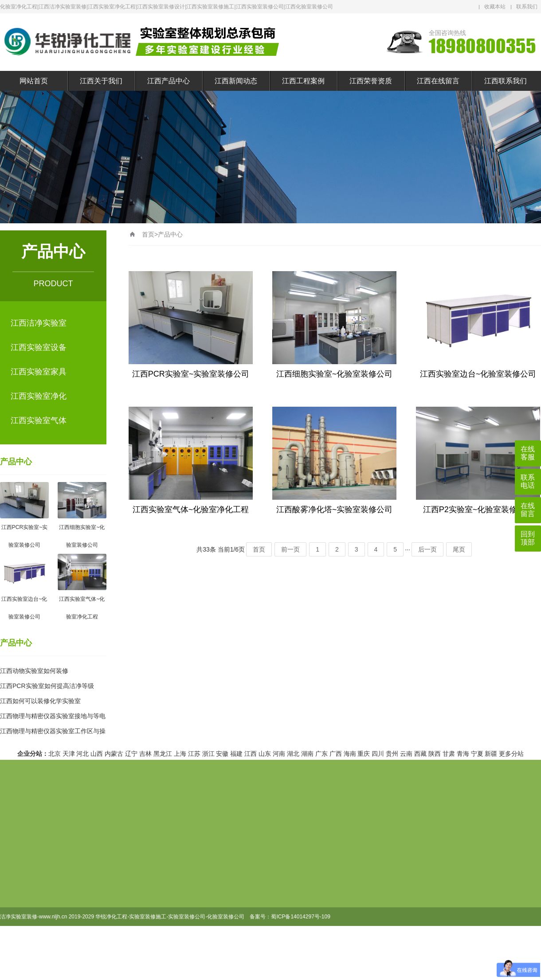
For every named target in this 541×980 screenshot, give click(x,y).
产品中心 (16, 462)
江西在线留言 (438, 81)
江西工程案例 (303, 81)
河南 (279, 754)
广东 (321, 754)
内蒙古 (114, 754)
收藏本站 (495, 7)
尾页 (459, 549)
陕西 (435, 754)
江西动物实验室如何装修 (34, 671)
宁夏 (477, 754)
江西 (251, 754)
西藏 (420, 754)
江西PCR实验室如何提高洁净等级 (47, 686)
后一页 (427, 549)
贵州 (392, 754)
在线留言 (528, 510)
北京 (55, 754)
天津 (69, 754)
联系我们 (527, 7)
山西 (97, 754)
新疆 (491, 754)
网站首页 (34, 81)
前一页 (290, 549)
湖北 (293, 754)
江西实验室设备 (39, 347)
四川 (378, 754)
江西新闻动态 (236, 81)
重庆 (364, 754)
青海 (463, 754)
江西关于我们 (101, 81)
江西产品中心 (169, 81)
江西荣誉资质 (371, 81)
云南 (406, 754)
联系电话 (528, 481)
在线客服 (528, 453)
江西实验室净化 (39, 396)
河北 (82, 754)
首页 (148, 234)
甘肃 (449, 754)
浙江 (208, 754)
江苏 (194, 754)
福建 (236, 754)
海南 (350, 754)
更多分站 (511, 754)
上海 (180, 754)
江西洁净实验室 (39, 323)
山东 (265, 754)
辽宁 (131, 754)
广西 (336, 754)
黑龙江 (163, 754)
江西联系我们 (506, 81)
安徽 (222, 754)
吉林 (145, 754)
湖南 (307, 754)
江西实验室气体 (39, 420)
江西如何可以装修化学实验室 (40, 701)
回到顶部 (528, 538)
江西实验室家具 (39, 372)
